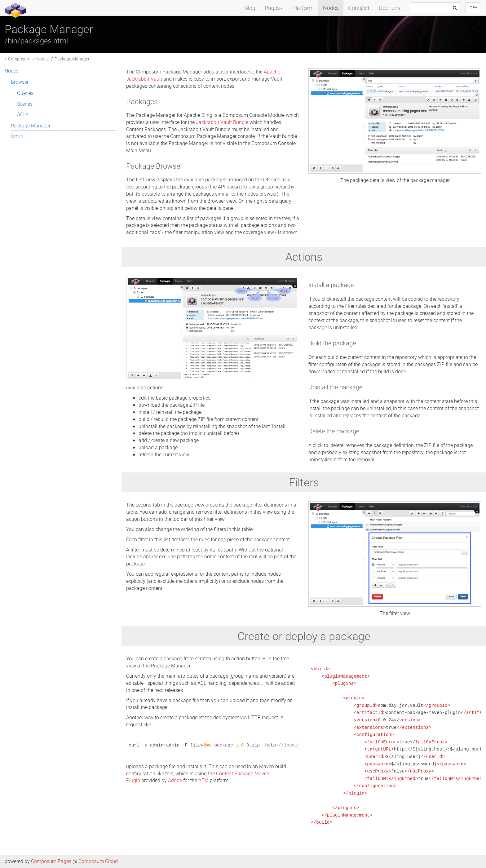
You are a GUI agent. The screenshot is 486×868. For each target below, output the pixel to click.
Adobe (175, 780)
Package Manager (72, 59)
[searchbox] (429, 8)
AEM (203, 780)
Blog (250, 8)
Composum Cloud (98, 861)
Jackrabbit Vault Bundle (222, 122)
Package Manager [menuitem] (31, 126)
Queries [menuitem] (25, 93)
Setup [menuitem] (17, 136)
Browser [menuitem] (20, 82)
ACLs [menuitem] (23, 114)
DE (473, 8)
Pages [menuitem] (274, 8)
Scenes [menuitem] (25, 104)
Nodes (331, 8)
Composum (19, 59)
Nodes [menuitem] (12, 71)
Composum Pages (51, 861)
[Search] (455, 8)
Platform (303, 8)
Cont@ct (359, 8)
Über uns (390, 8)
